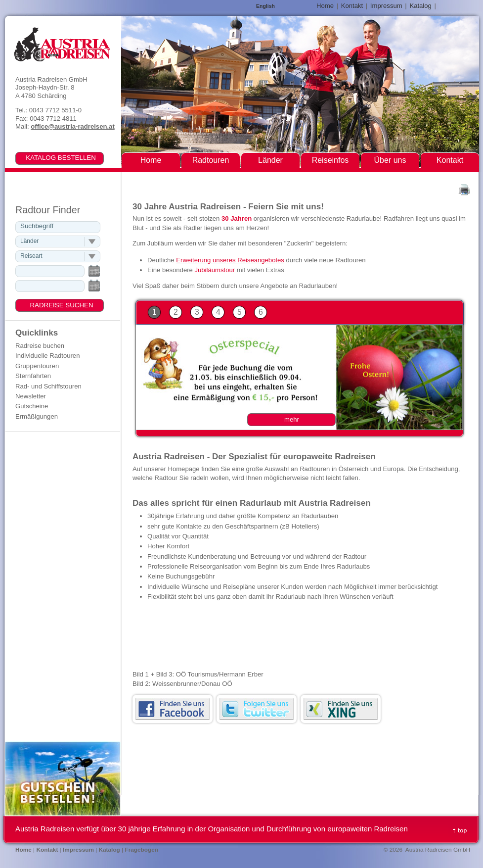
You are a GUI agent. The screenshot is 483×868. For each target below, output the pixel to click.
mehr (292, 419)
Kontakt (352, 6)
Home (325, 6)
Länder (270, 160)
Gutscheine (32, 406)
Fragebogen (141, 850)
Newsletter (31, 396)
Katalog (420, 6)
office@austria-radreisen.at (72, 126)
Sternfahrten (33, 376)
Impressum (386, 6)
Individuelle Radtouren (47, 356)
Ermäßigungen (37, 416)
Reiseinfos (330, 160)
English (265, 6)
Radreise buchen (40, 346)
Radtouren (211, 160)
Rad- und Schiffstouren (48, 386)
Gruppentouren (37, 366)
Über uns (390, 160)
